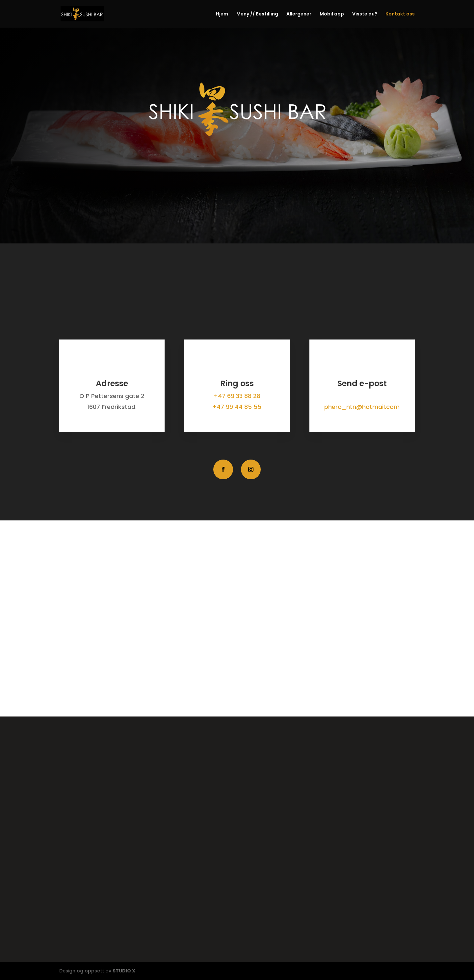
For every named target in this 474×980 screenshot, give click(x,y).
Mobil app (332, 14)
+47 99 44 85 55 (237, 407)
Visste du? (365, 14)
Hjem (222, 14)
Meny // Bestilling (257, 14)
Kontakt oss (400, 14)
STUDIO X (124, 971)
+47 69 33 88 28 (237, 396)
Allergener (299, 14)
